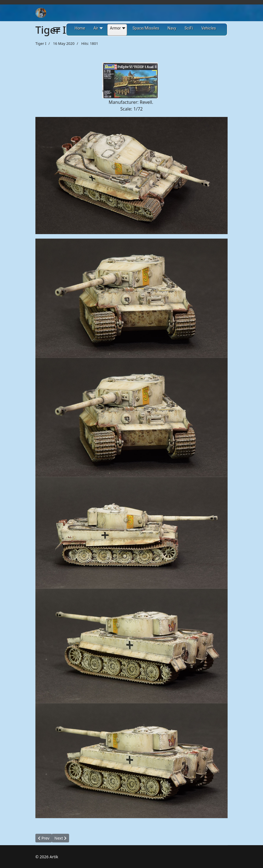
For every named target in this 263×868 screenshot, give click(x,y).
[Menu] (57, 30)
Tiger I (41, 43)
